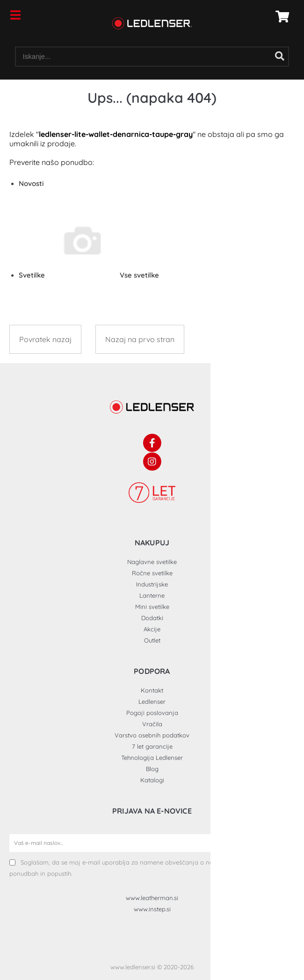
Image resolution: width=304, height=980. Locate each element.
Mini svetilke (152, 607)
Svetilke (89, 275)
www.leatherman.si (152, 898)
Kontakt (152, 690)
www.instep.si (152, 909)
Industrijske (152, 584)
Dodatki (152, 618)
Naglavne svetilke (152, 562)
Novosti (31, 183)
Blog (152, 769)
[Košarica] (280, 16)
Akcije (152, 629)
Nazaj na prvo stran (140, 339)
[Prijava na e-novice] (286, 843)
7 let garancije (152, 746)
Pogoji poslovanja (152, 713)
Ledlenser (152, 701)
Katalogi (152, 780)
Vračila (152, 724)
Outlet (152, 640)
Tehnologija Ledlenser (152, 758)
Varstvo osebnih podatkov (152, 735)
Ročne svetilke (152, 573)
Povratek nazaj (45, 339)
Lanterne (152, 595)
